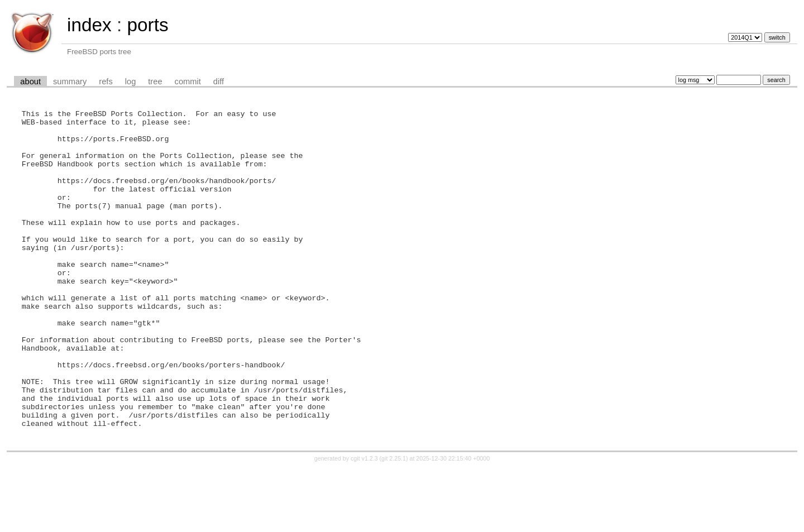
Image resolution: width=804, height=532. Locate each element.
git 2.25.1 (394, 522)
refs (106, 82)
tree (155, 82)
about (30, 82)
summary (70, 82)
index (89, 25)
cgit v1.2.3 (364, 522)
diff (219, 82)
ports (147, 25)
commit (188, 82)
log (131, 82)
